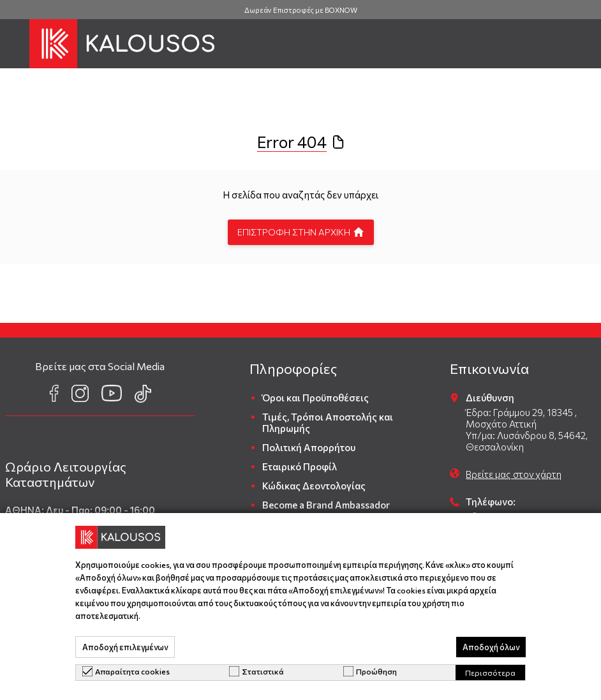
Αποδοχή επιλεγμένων (125, 647)
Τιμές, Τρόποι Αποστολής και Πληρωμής (328, 422)
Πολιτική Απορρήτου (309, 447)
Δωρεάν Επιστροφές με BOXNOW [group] (301, 10)
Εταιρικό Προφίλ (300, 466)
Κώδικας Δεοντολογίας (314, 486)
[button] (15, 44)
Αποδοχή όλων (491, 647)
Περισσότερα (490, 673)
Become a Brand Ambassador (326, 505)
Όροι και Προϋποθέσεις (315, 398)
